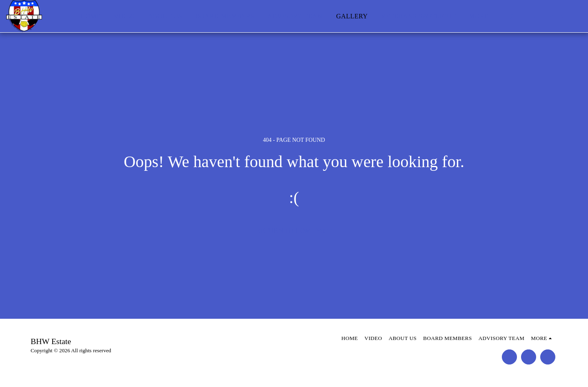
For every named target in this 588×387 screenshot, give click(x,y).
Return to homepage (294, 231)
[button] (510, 16)
